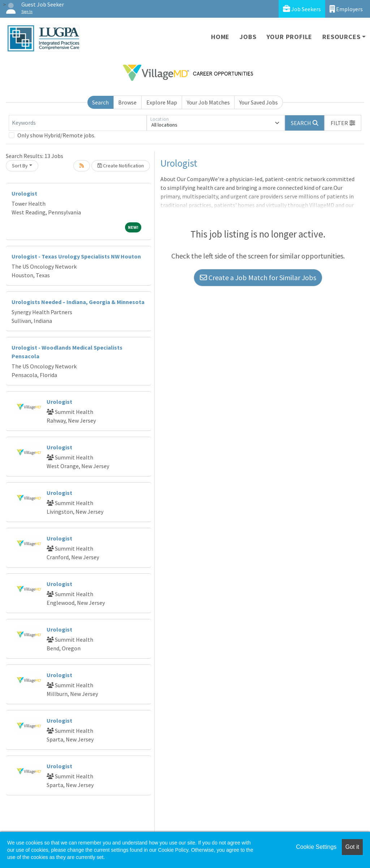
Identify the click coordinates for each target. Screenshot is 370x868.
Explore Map (162, 102)
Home (220, 37)
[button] (343, 123)
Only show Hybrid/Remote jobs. (56, 135)
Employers (346, 9)
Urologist (24, 193)
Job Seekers (302, 9)
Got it (352, 847)
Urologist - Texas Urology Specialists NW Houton (76, 256)
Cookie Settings (316, 847)
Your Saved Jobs (259, 102)
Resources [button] (341, 37)
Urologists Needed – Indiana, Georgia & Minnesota (78, 302)
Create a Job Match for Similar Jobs (258, 277)
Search (100, 102)
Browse (127, 102)
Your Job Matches (208, 102)
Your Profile (290, 37)
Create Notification (121, 166)
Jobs (248, 37)
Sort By (20, 166)
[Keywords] (78, 123)
